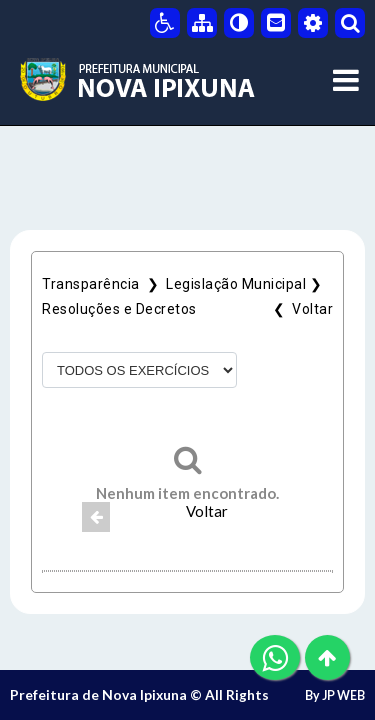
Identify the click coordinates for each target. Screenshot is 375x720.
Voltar (207, 511)
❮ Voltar (300, 309)
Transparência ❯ (104, 284)
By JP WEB (335, 695)
